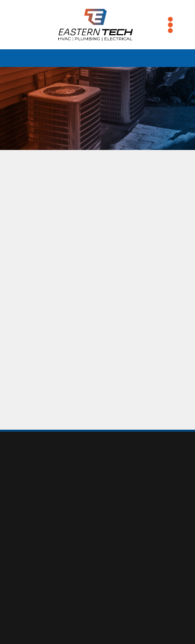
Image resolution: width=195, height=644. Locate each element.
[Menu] (170, 25)
